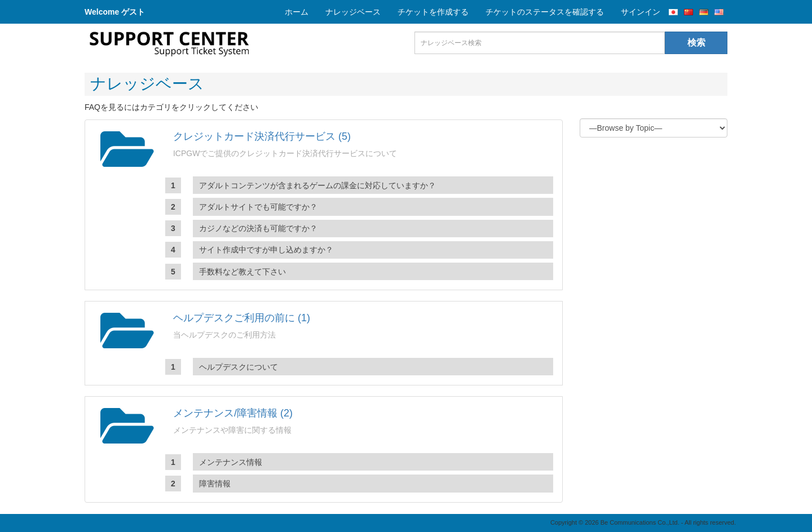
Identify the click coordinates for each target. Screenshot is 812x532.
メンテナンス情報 (231, 462)
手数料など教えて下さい (242, 272)
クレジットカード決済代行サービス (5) (262, 136)
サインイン (641, 12)
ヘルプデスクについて (239, 367)
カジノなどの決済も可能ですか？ (258, 228)
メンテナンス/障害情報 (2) (233, 413)
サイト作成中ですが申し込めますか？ (266, 250)
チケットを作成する (433, 12)
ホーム (297, 12)
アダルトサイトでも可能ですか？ (258, 207)
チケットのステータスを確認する (545, 12)
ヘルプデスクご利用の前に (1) (242, 318)
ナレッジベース (353, 12)
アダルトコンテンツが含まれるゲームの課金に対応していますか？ (317, 185)
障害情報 (215, 484)
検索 (696, 43)
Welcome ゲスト (115, 12)
